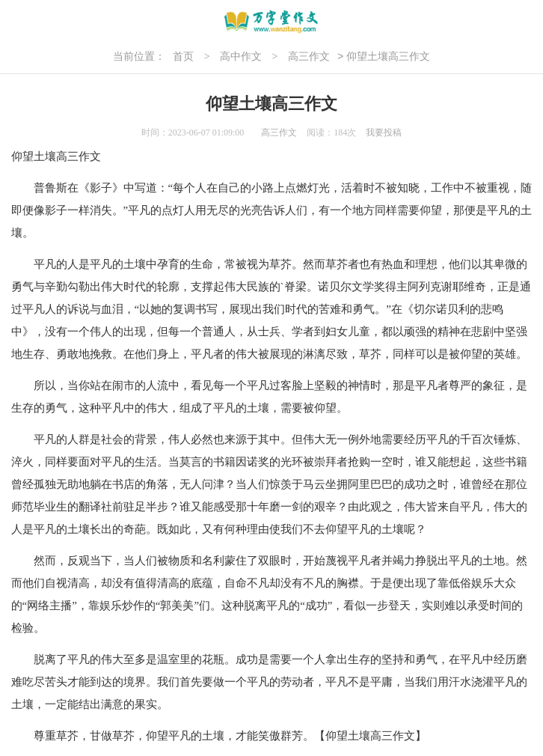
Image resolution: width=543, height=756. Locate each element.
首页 (183, 57)
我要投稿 (384, 132)
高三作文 (309, 57)
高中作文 (241, 57)
